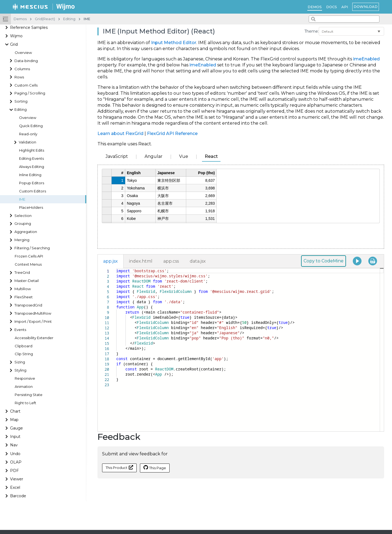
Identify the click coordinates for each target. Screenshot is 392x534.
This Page (155, 468)
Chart (15, 411)
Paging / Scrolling (30, 93)
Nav (14, 445)
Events (20, 330)
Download (366, 7)
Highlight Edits (32, 150)
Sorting (21, 101)
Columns (22, 69)
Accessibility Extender (34, 338)
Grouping (23, 224)
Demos (315, 7)
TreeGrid (22, 273)
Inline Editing (30, 175)
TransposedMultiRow (33, 313)
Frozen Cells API (29, 256)
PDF (14, 471)
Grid (14, 44)
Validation (27, 142)
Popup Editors (32, 183)
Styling (20, 370)
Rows (19, 77)
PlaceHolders (31, 208)
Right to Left (25, 403)
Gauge (16, 428)
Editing (21, 110)
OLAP (16, 462)
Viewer (17, 479)
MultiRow (23, 289)
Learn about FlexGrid (120, 133)
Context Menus (28, 264)
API (345, 7)
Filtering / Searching (32, 248)
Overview (23, 53)
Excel (15, 487)
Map (14, 420)
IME (22, 199)
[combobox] (344, 19)
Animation (24, 387)
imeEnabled (366, 59)
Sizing (20, 362)
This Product (119, 467)
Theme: (312, 31)
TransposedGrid (28, 305)
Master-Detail (27, 281)
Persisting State (29, 395)
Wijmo (16, 36)
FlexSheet (24, 297)
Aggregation (26, 232)
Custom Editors (33, 191)
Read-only (28, 134)
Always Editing (32, 167)
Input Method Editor (174, 43)
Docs (332, 7)
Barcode (18, 496)
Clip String (24, 354)
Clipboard (24, 346)
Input (15, 437)
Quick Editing (31, 126)
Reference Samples (29, 27)
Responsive (25, 378)
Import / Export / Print (33, 322)
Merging (22, 240)
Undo (15, 454)
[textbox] (116, 268)
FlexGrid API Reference (172, 133)
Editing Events (31, 159)
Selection (23, 216)
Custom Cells (26, 85)
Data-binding (26, 61)
